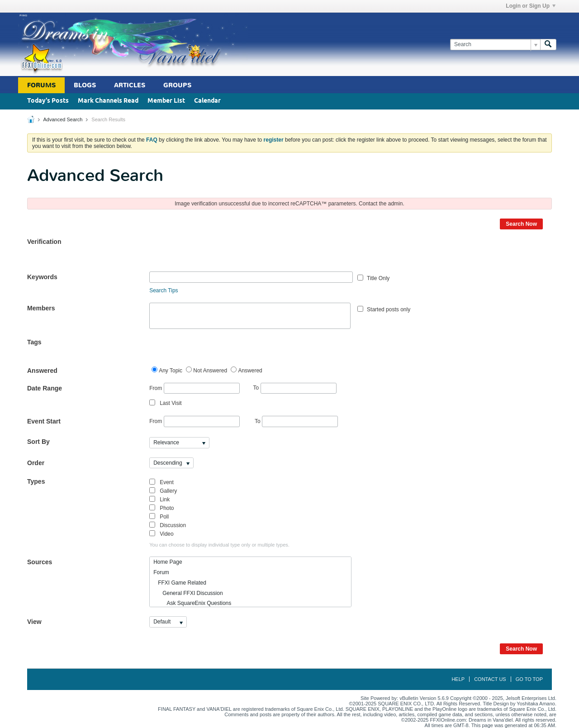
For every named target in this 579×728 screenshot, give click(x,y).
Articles (130, 85)
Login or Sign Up (531, 6)
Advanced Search (63, 119)
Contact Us (490, 679)
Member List (166, 101)
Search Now (521, 224)
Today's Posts (48, 101)
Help (458, 679)
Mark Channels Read (108, 101)
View (34, 622)
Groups (177, 85)
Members (41, 308)
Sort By (38, 442)
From (194, 388)
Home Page (168, 562)
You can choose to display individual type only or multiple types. (219, 545)
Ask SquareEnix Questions (192, 603)
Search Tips (164, 290)
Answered (42, 371)
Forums (41, 85)
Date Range (45, 388)
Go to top (529, 679)
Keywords (42, 277)
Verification (44, 242)
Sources (40, 562)
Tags (34, 342)
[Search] (495, 45)
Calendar (207, 101)
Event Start (44, 421)
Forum (161, 572)
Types (36, 481)
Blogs (85, 85)
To (295, 388)
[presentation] (218, 254)
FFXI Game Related (180, 583)
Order (36, 463)
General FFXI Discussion (188, 593)
